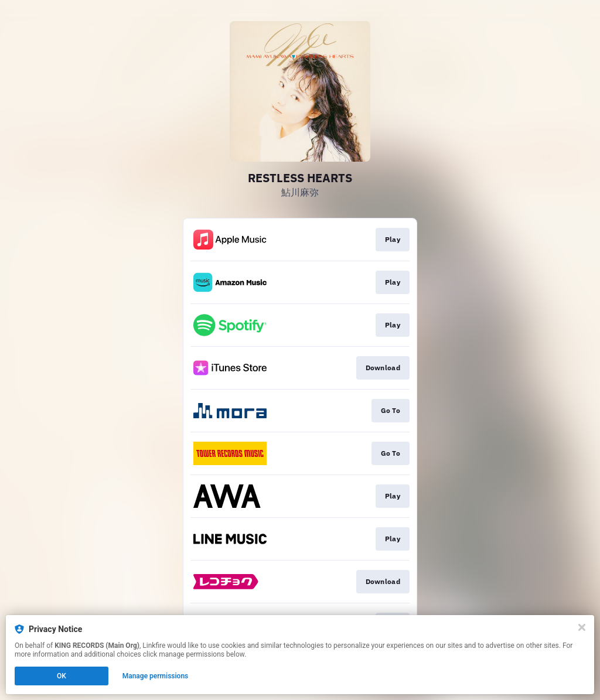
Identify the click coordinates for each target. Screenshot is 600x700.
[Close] (582, 627)
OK (62, 676)
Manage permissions (156, 676)
